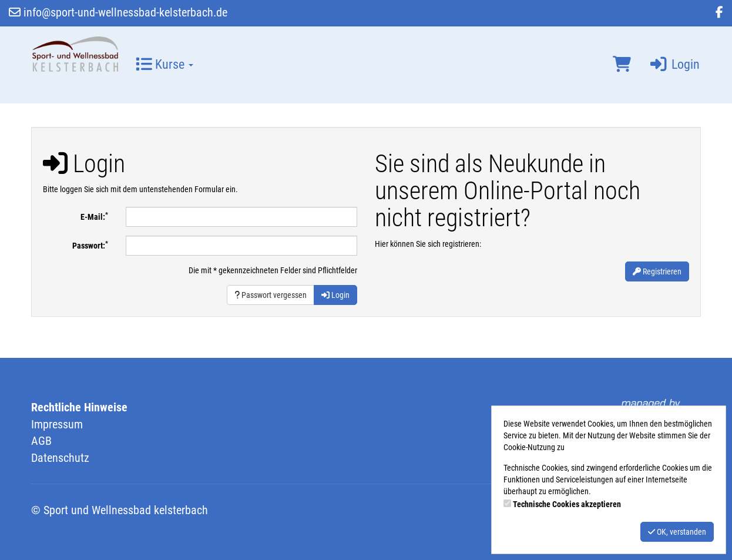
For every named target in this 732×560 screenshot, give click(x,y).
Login (674, 64)
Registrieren (657, 271)
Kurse (164, 64)
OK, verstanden (677, 532)
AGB (41, 441)
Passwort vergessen (271, 295)
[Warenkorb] (622, 65)
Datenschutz (60, 458)
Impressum (57, 424)
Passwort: (90, 245)
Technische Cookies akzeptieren (567, 504)
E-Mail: (94, 216)
